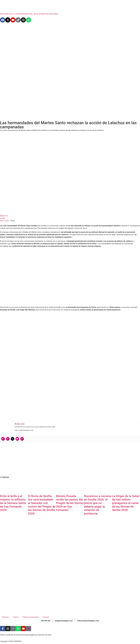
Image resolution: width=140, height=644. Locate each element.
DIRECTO (8, 14)
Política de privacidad (30, 617)
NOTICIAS (29, 14)
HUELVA (48, 14)
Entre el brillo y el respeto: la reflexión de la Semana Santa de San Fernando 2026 (13, 503)
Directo (16, 617)
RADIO (23, 14)
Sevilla (2, 218)
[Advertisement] (70, 41)
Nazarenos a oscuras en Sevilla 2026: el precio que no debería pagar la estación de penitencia (98, 505)
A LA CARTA (16, 14)
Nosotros (5, 617)
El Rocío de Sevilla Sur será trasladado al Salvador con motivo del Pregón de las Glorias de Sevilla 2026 (42, 505)
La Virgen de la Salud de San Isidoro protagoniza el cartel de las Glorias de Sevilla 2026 (126, 503)
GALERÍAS (54, 14)
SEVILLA (37, 14)
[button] (29, 14)
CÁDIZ (42, 14)
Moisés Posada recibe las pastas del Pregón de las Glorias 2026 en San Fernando (70, 503)
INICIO (2, 14)
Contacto (46, 617)
